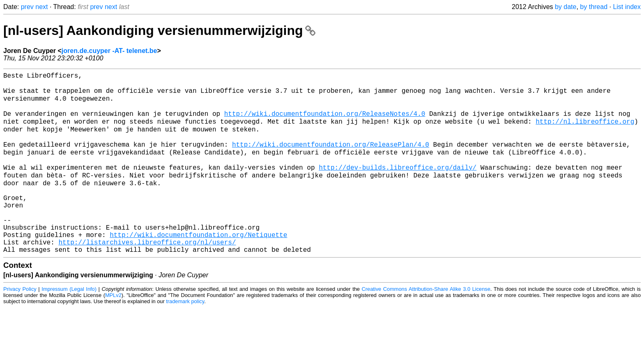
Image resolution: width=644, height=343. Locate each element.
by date (566, 7)
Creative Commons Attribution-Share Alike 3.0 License (426, 324)
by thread (594, 7)
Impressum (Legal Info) (69, 324)
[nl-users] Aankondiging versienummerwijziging (159, 30)
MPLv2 (113, 330)
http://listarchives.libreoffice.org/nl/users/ (147, 276)
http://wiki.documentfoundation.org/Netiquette (198, 267)
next (41, 7)
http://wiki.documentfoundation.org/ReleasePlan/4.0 (331, 158)
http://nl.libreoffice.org (585, 131)
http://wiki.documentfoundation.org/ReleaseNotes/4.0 (325, 122)
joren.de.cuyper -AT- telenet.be (109, 51)
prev (27, 7)
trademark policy (185, 337)
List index (627, 7)
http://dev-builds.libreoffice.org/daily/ (398, 185)
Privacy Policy (20, 324)
